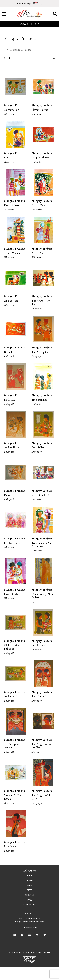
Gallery (30, 885)
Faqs (30, 900)
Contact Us (29, 905)
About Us (30, 895)
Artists (30, 880)
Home (30, 876)
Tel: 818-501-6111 (30, 927)
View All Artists (29, 24)
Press (29, 890)
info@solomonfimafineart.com (30, 922)
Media (8, 58)
